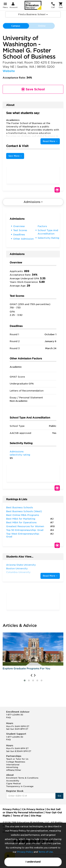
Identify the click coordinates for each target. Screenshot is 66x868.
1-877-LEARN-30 (15, 715)
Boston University (17, 569)
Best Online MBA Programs (23, 515)
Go (59, 796)
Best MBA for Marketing (21, 519)
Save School (57, 190)
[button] (25, 680)
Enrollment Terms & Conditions (22, 778)
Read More (50, 141)
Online (42, 26)
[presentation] (31, 675)
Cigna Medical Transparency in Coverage (20, 785)
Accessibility (13, 781)
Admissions (33, 202)
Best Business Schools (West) (24, 511)
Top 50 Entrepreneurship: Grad (25, 530)
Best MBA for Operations (21, 522)
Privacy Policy (25, 852)
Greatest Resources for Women (25, 526)
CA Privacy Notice (33, 809)
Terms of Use (46, 852)
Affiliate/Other (14, 770)
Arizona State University (21, 565)
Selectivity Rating (48, 238)
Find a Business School (33, 14)
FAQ (8, 718)
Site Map (36, 816)
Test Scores (20, 230)
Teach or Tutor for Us (17, 759)
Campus (16, 26)
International (13, 765)
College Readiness (16, 762)
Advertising (12, 767)
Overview (19, 226)
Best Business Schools (20, 507)
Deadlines (19, 235)
